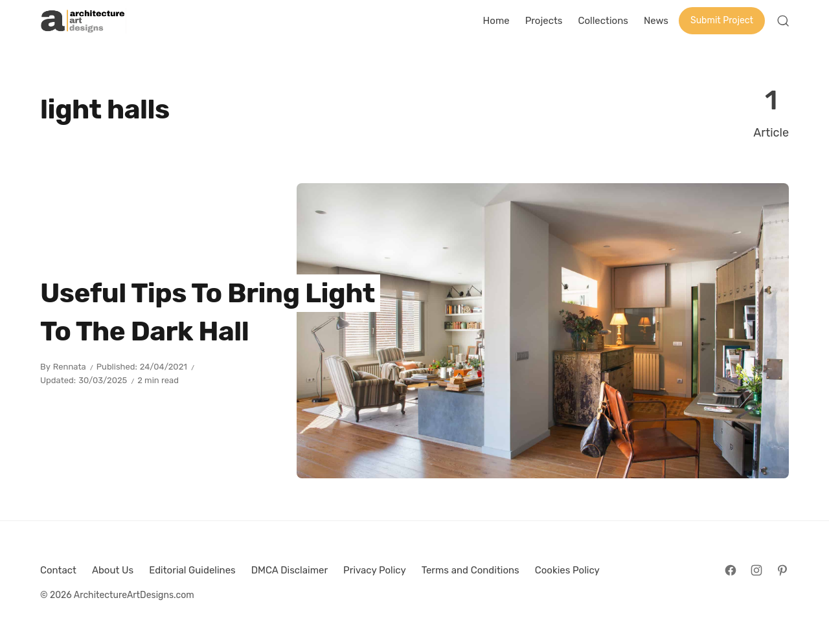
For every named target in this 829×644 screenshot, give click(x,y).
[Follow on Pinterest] (782, 570)
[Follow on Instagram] (756, 570)
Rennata (70, 367)
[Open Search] (783, 21)
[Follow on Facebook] (731, 570)
